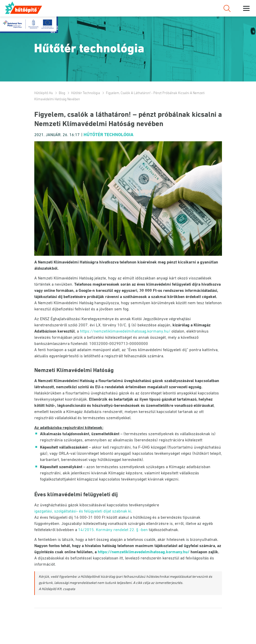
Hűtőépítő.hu (24, 8)
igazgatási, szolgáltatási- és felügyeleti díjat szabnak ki (83, 511)
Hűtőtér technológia (86, 93)
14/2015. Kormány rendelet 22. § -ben (113, 530)
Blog (62, 93)
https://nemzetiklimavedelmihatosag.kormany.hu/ (125, 332)
